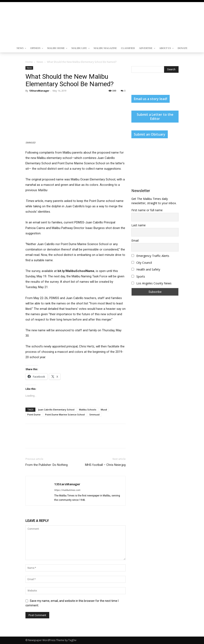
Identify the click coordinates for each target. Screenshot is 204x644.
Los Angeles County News (151, 283)
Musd (104, 410)
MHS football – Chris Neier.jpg (105, 465)
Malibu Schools (88, 410)
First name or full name (147, 210)
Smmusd (94, 414)
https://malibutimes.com (67, 490)
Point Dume (34, 414)
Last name (139, 225)
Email (135, 240)
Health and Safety (146, 269)
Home (29, 62)
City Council (142, 263)
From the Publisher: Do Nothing (47, 465)
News (40, 62)
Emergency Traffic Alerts (150, 256)
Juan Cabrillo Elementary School (56, 410)
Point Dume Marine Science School (65, 414)
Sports (138, 276)
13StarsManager (39, 91)
